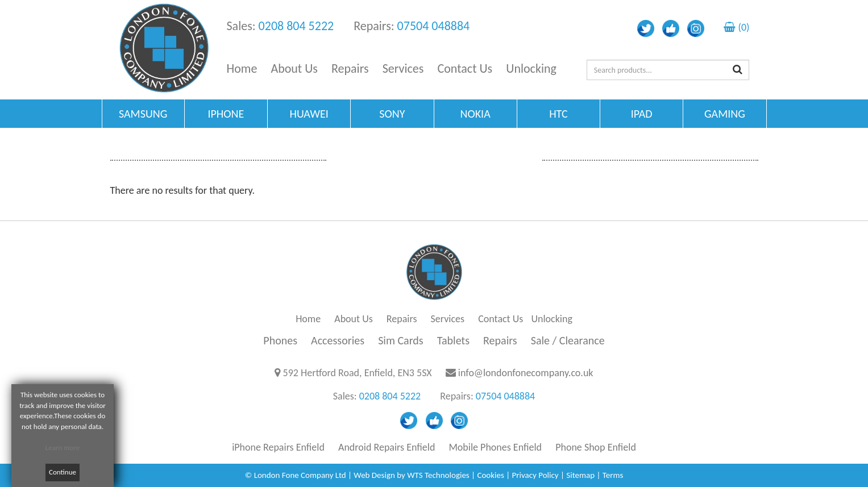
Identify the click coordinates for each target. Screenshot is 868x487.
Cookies (490, 475)
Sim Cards (401, 340)
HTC (558, 114)
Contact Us (465, 68)
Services (403, 68)
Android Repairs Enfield (387, 447)
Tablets (453, 340)
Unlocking (531, 68)
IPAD (642, 114)
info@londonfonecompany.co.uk (526, 373)
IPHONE (226, 114)
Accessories (338, 340)
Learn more (63, 448)
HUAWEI (309, 114)
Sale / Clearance (568, 340)
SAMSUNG (143, 114)
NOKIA (475, 114)
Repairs (350, 68)
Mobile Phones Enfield (495, 447)
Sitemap (580, 475)
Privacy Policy (535, 475)
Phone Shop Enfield (596, 447)
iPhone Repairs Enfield (278, 447)
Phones (280, 340)
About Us (294, 68)
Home (242, 68)
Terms (613, 475)
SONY (392, 114)
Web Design (374, 475)
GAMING (725, 114)
